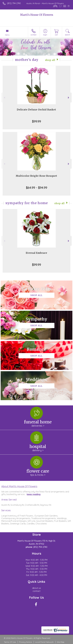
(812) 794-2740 (14, 3)
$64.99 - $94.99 (37, 188)
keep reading (34, 494)
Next (69, 98)
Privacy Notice (25, 642)
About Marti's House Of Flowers (19, 486)
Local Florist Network (44, 642)
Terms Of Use (10, 642)
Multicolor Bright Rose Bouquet (37, 176)
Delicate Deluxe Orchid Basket (37, 110)
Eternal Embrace (37, 253)
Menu (7, 35)
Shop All (50, 60)
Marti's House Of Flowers (37, 15)
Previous (4, 98)
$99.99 (37, 121)
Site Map (61, 642)
